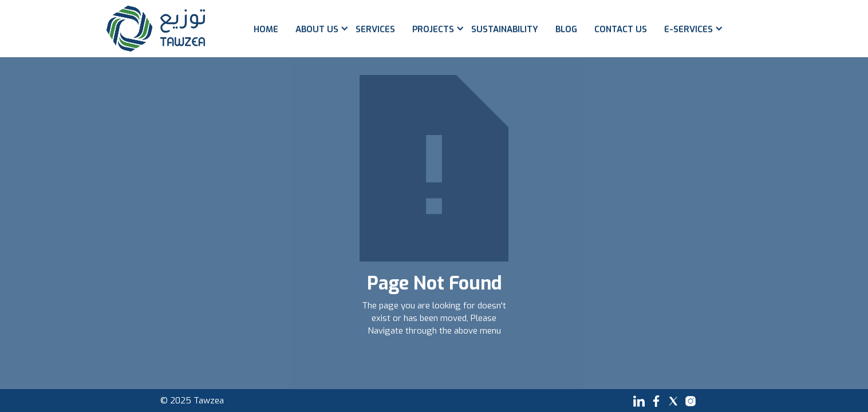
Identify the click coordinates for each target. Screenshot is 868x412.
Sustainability (505, 29)
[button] (317, 37)
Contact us (621, 29)
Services (375, 29)
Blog (566, 29)
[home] (156, 29)
